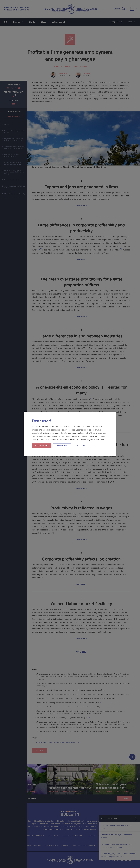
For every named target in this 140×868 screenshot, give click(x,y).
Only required (62, 446)
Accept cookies (42, 446)
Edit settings (81, 446)
